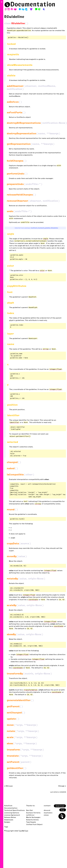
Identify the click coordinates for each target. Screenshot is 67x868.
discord (47, 810)
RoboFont (8, 806)
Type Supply (31, 822)
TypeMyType (23, 831)
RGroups (9, 786)
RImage (61, 786)
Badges (7, 822)
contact (47, 806)
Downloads (9, 820)
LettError (30, 815)
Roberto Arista (32, 820)
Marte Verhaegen (33, 817)
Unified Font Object (34, 824)
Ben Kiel (29, 810)
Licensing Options (12, 813)
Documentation (33, 4)
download (60, 806)
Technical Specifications (14, 810)
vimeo (46, 815)
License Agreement (12, 815)
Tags (6, 827)
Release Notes (10, 817)
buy (63, 810)
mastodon (48, 813)
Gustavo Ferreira (33, 813)
